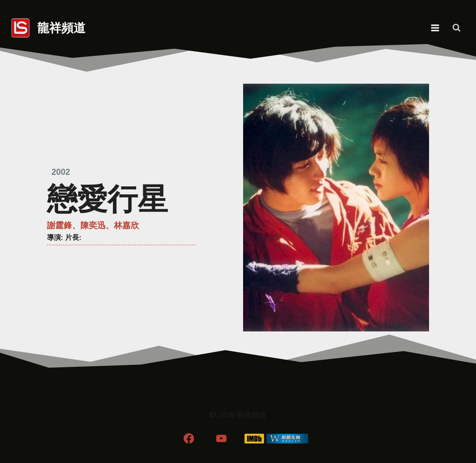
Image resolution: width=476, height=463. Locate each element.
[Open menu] (435, 28)
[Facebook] (188, 439)
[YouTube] (221, 439)
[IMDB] (255, 439)
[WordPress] (288, 439)
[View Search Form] (456, 28)
